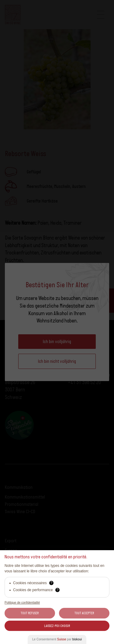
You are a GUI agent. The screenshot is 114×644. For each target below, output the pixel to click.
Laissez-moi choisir (57, 626)
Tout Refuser (30, 613)
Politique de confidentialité (22, 603)
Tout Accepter (84, 613)
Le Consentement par (57, 639)
